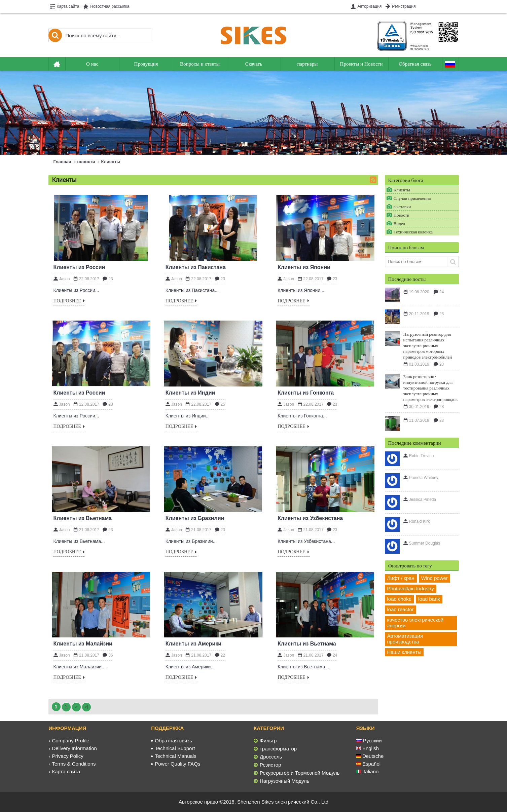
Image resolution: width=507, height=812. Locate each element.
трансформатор (275, 749)
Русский (369, 741)
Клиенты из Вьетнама (83, 518)
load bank (429, 599)
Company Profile (69, 741)
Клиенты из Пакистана (196, 267)
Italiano (368, 771)
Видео (400, 223)
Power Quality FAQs (176, 764)
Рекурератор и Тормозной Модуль (297, 773)
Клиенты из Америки (193, 644)
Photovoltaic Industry (411, 588)
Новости (402, 215)
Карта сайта (65, 771)
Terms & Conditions (72, 764)
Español (368, 764)
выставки (402, 207)
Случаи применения (412, 198)
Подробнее (69, 301)
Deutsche (370, 756)
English (368, 748)
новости (86, 162)
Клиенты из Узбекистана (310, 518)
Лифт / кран (401, 578)
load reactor (401, 609)
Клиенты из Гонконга (306, 393)
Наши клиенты (404, 652)
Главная (62, 162)
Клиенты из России (79, 267)
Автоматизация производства (405, 639)
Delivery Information (73, 748)
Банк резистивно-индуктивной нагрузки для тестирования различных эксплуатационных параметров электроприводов (430, 388)
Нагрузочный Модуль (282, 781)
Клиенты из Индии (190, 393)
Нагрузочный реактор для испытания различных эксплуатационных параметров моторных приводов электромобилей (428, 345)
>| (86, 707)
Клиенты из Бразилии (195, 518)
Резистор (267, 765)
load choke (400, 599)
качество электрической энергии (415, 623)
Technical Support (173, 748)
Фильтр (265, 741)
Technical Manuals (174, 756)
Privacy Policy (66, 756)
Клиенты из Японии (304, 267)
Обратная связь (172, 741)
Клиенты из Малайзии (83, 644)
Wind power (434, 578)
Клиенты (111, 162)
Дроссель (268, 757)
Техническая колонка (413, 232)
